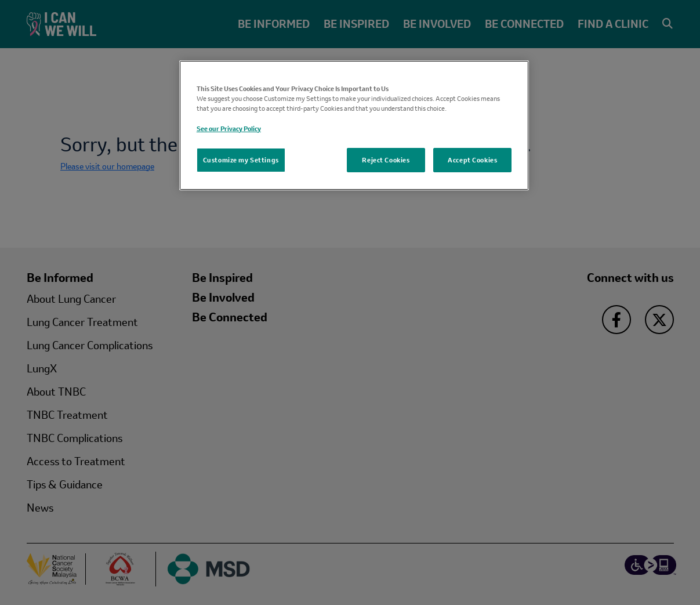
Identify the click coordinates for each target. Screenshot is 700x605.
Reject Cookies (386, 160)
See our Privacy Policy (229, 128)
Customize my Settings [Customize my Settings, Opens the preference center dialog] (241, 160)
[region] (354, 125)
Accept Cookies (472, 160)
